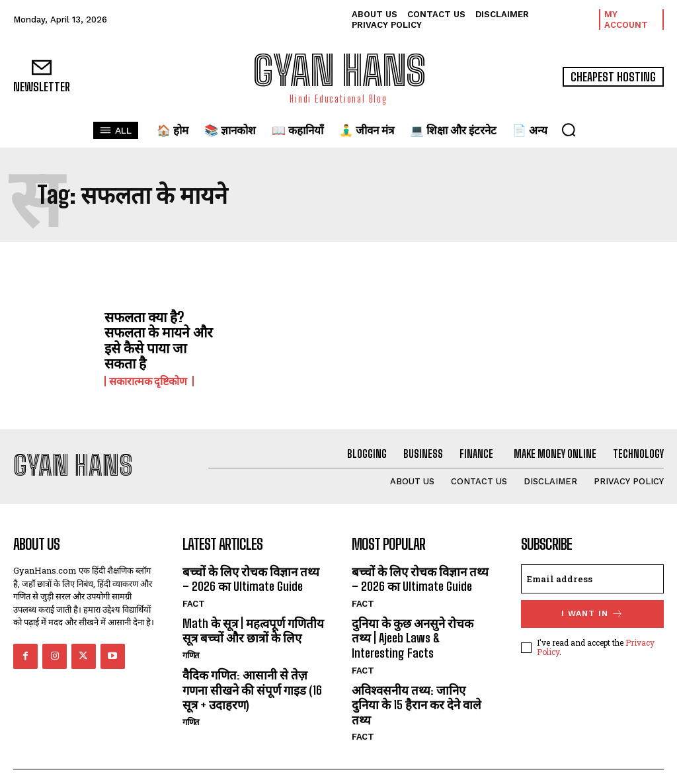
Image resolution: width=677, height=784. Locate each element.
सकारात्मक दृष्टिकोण (149, 378)
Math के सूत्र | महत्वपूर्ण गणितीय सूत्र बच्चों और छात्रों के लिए (252, 625)
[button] (569, 130)
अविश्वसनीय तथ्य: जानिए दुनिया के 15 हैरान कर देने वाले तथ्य (421, 689)
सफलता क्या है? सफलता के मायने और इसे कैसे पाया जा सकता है (160, 338)
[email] (592, 575)
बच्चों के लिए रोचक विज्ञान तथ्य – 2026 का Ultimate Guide (253, 574)
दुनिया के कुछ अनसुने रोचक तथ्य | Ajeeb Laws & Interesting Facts (421, 632)
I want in (592, 610)
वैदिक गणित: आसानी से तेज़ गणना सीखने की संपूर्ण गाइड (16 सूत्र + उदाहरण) (251, 682)
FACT (193, 599)
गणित (192, 649)
